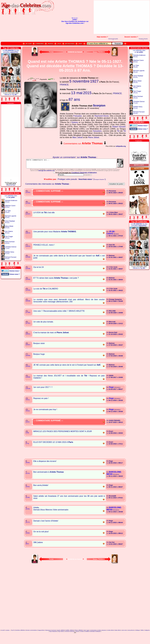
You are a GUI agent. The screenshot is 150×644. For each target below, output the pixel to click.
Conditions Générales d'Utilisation (84, 183)
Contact (82, 642)
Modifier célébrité (70, 641)
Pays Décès (61, 642)
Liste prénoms (131, 641)
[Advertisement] (123, 17)
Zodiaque (137, 641)
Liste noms (124, 641)
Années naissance (102, 641)
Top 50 (13, 641)
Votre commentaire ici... (75, 164)
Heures (77, 642)
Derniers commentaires (31, 641)
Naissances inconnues (51, 641)
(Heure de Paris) (11, 185)
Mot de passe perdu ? (113, 39)
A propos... (8, 641)
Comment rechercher (70, 642)
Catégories (147, 641)
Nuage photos (41, 641)
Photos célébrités (79, 641)
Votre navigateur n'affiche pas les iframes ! (41, 142)
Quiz (85, 641)
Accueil (3, 641)
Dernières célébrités (20, 641)
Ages (88, 641)
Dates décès (118, 641)
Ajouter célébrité (61, 641)
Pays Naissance (53, 642)
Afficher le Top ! (11, 95)
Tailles (142, 641)
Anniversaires (93, 641)
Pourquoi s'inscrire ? (143, 39)
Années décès (110, 641)
